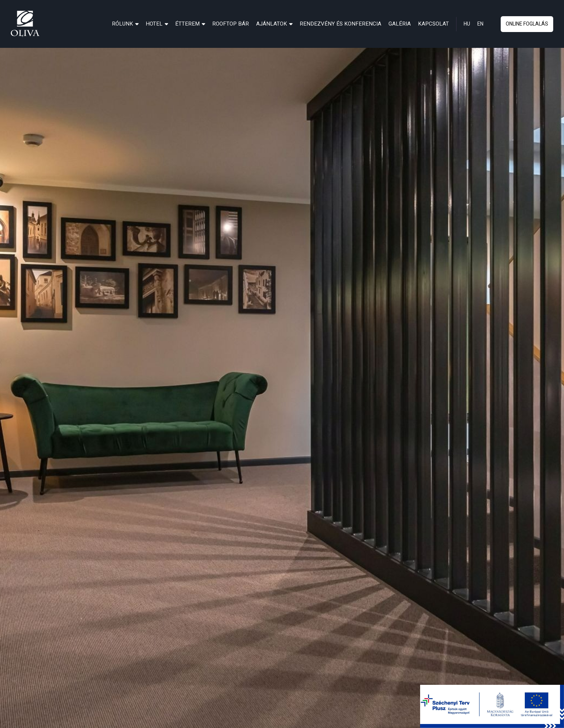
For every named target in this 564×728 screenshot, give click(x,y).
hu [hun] (467, 24)
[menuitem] (125, 24)
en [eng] (480, 24)
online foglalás (527, 24)
